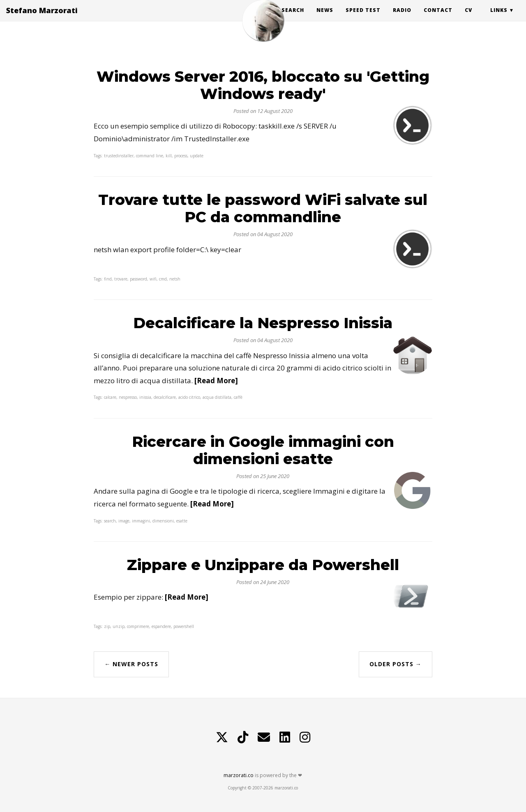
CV (468, 18)
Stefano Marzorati (42, 18)
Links (499, 18)
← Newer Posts (131, 664)
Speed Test (363, 18)
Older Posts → (396, 664)
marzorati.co (239, 775)
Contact (438, 18)
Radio (402, 18)
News (325, 18)
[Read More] (216, 381)
